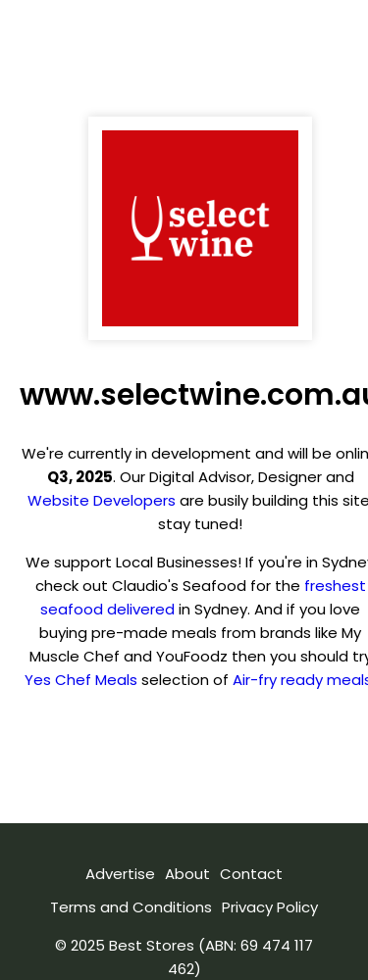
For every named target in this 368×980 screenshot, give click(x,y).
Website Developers (102, 500)
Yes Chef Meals (81, 680)
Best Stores (152, 945)
